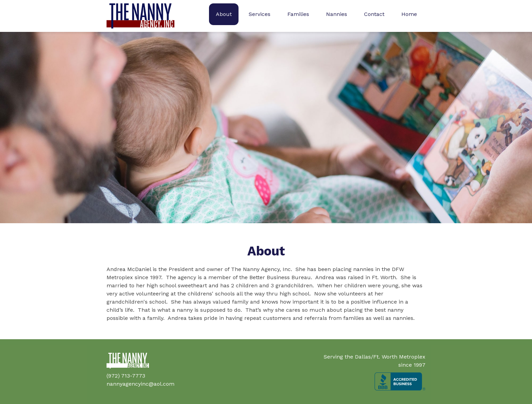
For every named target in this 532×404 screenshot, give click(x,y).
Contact (374, 14)
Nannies (337, 14)
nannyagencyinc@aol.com (140, 384)
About (224, 14)
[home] (140, 16)
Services (260, 14)
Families (298, 14)
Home (409, 14)
